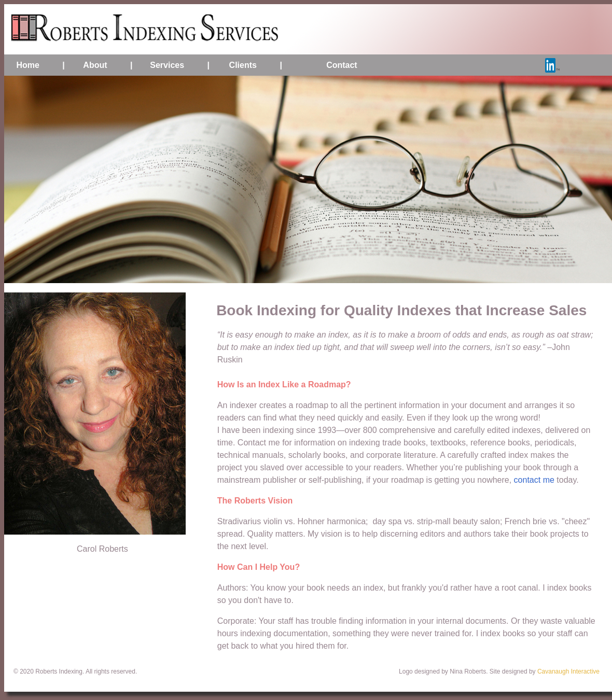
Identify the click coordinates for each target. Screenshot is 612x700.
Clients (243, 65)
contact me (534, 480)
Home (27, 65)
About (95, 65)
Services (167, 65)
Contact (342, 65)
